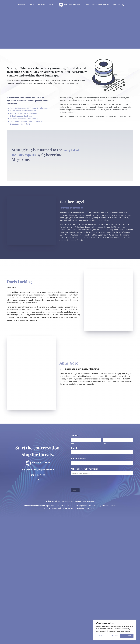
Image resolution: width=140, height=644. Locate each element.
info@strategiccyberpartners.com (38, 595)
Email (75, 574)
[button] (123, 5)
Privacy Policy (53, 627)
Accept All (127, 636)
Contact (41, 5)
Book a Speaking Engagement (98, 5)
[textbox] (102, 599)
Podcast (117, 5)
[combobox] (102, 599)
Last (104, 569)
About (31, 5)
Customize (102, 636)
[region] (115, 630)
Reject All (115, 636)
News (51, 5)
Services (21, 5)
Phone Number (79, 584)
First (73, 569)
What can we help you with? (85, 595)
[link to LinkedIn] (38, 605)
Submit (75, 616)
